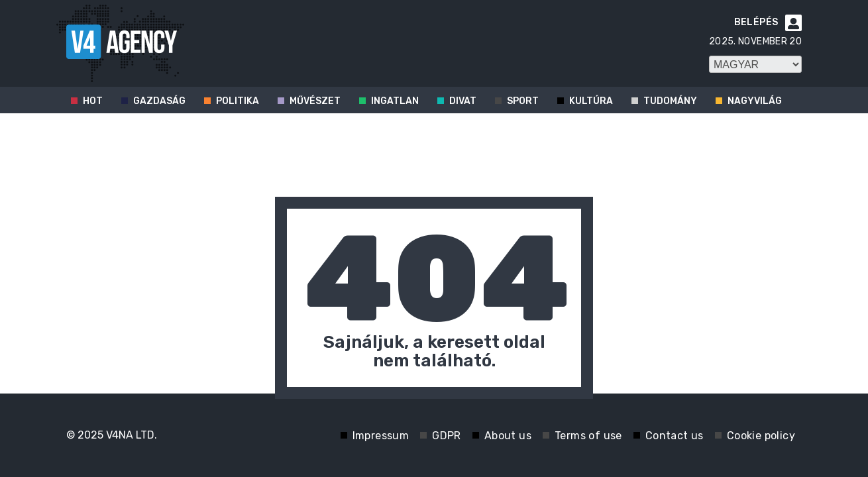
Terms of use (588, 436)
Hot (93, 101)
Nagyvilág (755, 101)
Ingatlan (395, 101)
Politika (238, 101)
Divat (463, 101)
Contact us (675, 436)
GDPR (447, 436)
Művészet (315, 101)
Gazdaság (159, 101)
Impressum (381, 436)
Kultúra (591, 101)
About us (508, 436)
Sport (523, 101)
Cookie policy (761, 436)
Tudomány (670, 101)
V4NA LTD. (132, 435)
